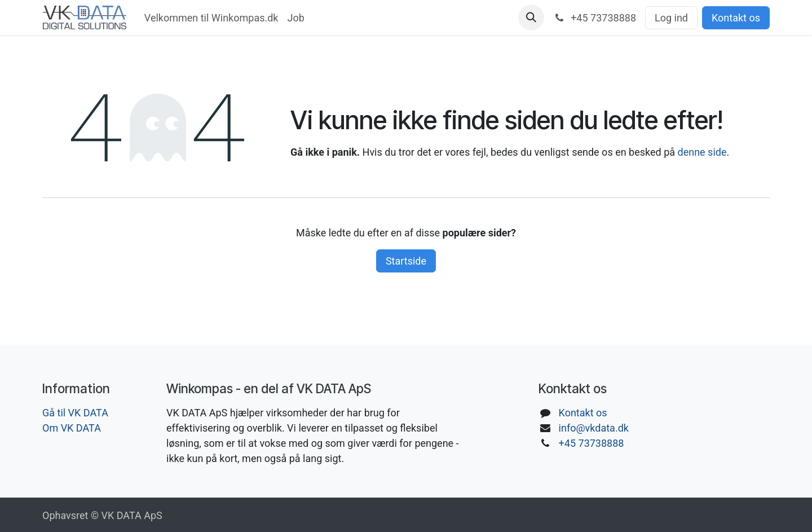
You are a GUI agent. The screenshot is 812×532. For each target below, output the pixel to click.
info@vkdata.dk (594, 428)
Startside (406, 261)
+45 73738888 (592, 443)
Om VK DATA (72, 428)
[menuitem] (211, 18)
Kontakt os (736, 18)
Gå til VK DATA (75, 413)
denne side (702, 152)
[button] (531, 17)
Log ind (671, 18)
